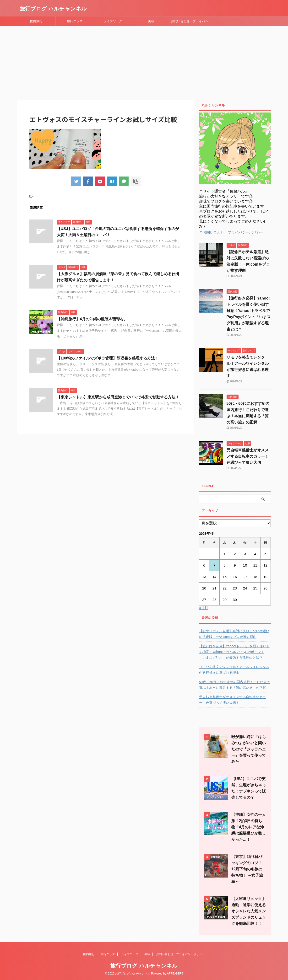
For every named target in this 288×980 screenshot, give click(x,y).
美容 (151, 21)
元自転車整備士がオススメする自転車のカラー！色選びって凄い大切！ (248, 456)
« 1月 (204, 608)
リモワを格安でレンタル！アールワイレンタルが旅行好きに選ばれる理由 (234, 670)
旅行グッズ (75, 21)
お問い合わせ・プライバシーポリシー (190, 23)
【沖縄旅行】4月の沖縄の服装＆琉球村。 (92, 319)
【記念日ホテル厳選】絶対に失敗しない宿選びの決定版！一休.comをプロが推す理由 (234, 634)
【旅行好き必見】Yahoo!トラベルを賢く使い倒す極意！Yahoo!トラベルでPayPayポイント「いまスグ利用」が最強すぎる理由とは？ (234, 652)
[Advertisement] (144, 62)
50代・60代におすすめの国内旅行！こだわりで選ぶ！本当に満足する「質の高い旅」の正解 (235, 685)
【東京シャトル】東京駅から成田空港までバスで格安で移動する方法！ (118, 397)
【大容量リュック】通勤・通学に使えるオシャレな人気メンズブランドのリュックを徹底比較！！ (249, 911)
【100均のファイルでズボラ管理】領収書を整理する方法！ (108, 358)
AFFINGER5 (175, 974)
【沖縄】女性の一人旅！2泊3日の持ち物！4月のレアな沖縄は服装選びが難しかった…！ (249, 827)
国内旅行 (36, 21)
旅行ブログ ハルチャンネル (53, 9)
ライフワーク (113, 21)
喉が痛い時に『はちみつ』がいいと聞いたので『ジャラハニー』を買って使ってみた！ (249, 749)
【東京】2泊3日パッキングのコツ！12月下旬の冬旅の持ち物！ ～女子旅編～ (247, 869)
